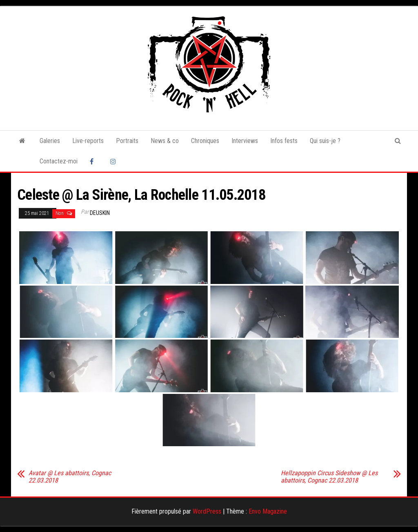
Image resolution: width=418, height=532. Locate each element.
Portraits (127, 141)
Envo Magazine (268, 511)
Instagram (114, 161)
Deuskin (100, 213)
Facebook (94, 161)
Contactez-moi (59, 161)
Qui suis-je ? (325, 141)
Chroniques (205, 141)
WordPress (207, 511)
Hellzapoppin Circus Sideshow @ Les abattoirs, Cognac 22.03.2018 (329, 477)
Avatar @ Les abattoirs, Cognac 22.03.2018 (70, 477)
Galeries (50, 141)
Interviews (245, 141)
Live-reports (88, 141)
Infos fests (284, 141)
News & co (165, 141)
